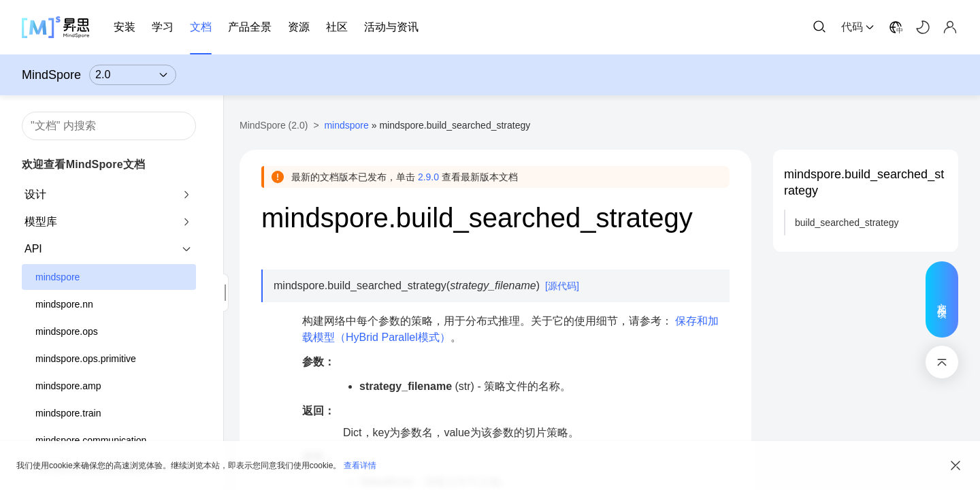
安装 (125, 27)
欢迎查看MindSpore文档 (83, 164)
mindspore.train (68, 413)
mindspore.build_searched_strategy (864, 182)
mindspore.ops (67, 331)
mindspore (58, 277)
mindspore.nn (64, 304)
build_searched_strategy (847, 223)
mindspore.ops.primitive (86, 359)
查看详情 (360, 465)
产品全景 (250, 27)
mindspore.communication (91, 440)
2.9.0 (428, 177)
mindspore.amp (68, 386)
